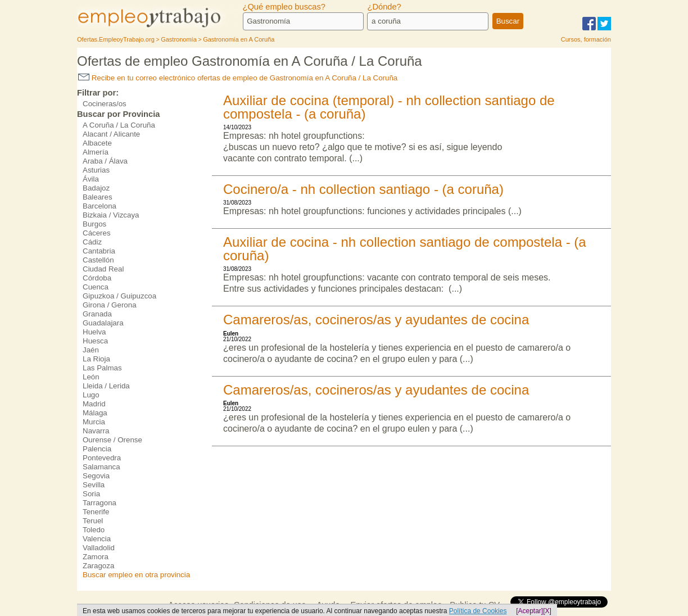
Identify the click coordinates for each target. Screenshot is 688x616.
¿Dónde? (384, 7)
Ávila (91, 179)
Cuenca (96, 287)
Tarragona (99, 503)
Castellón (98, 260)
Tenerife (96, 512)
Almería (96, 152)
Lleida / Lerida (106, 386)
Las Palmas (102, 368)
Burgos (94, 224)
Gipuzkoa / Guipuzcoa (119, 296)
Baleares (98, 197)
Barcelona (99, 206)
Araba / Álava (105, 161)
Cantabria (99, 251)
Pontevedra (102, 458)
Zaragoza (98, 566)
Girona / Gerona (110, 305)
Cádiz (92, 242)
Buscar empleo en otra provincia (136, 575)
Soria (91, 494)
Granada (97, 314)
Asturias (96, 170)
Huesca (95, 341)
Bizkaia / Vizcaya (111, 215)
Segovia (96, 476)
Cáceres (97, 233)
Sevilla (94, 485)
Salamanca (101, 467)
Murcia (94, 422)
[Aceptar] (529, 611)
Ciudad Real (103, 269)
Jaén (91, 350)
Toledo (94, 530)
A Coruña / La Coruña (119, 125)
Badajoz (96, 188)
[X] (547, 611)
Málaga (95, 413)
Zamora (96, 557)
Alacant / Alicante (111, 134)
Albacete (97, 143)
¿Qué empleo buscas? (284, 7)
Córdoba (97, 278)
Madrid (94, 404)
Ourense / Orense (112, 440)
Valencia (97, 539)
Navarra (96, 431)
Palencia (97, 449)
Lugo (91, 395)
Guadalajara (103, 323)
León (91, 377)
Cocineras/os (105, 104)
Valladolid (99, 548)
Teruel (93, 521)
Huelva (94, 332)
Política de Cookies (478, 611)
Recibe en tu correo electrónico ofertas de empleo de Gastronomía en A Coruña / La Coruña (238, 78)
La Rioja (96, 359)
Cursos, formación (586, 39)
